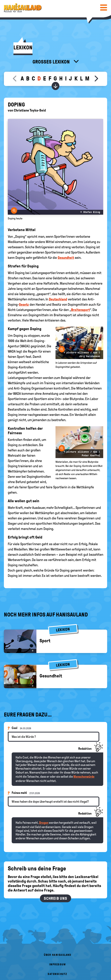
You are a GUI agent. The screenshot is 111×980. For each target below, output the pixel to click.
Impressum (58, 964)
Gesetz (24, 305)
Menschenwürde (84, 777)
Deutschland (58, 299)
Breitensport (80, 310)
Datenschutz (57, 974)
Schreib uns (55, 898)
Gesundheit (66, 258)
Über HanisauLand (57, 955)
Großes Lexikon (52, 62)
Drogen (44, 823)
